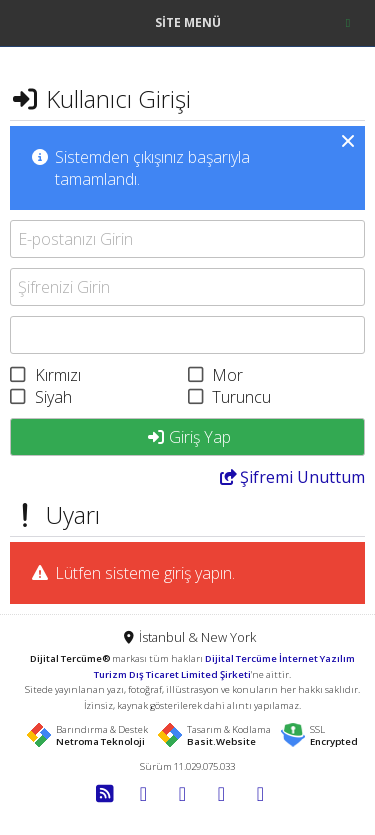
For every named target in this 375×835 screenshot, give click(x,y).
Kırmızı (58, 375)
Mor (227, 375)
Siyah (53, 397)
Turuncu (241, 397)
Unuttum (292, 477)
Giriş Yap (188, 437)
